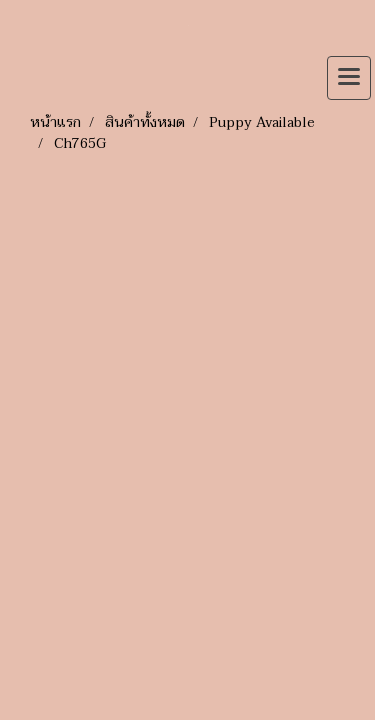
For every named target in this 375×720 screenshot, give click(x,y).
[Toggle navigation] (349, 78)
